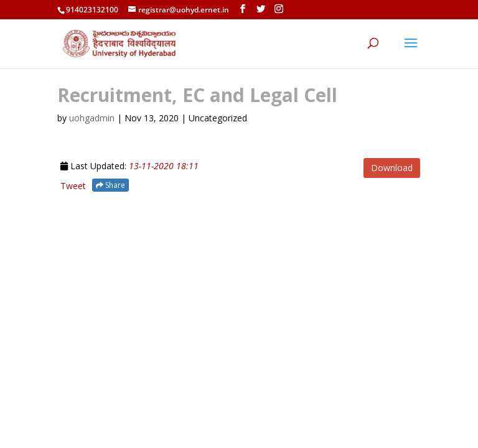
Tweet (73, 186)
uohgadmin (92, 118)
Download (392, 168)
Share (110, 185)
